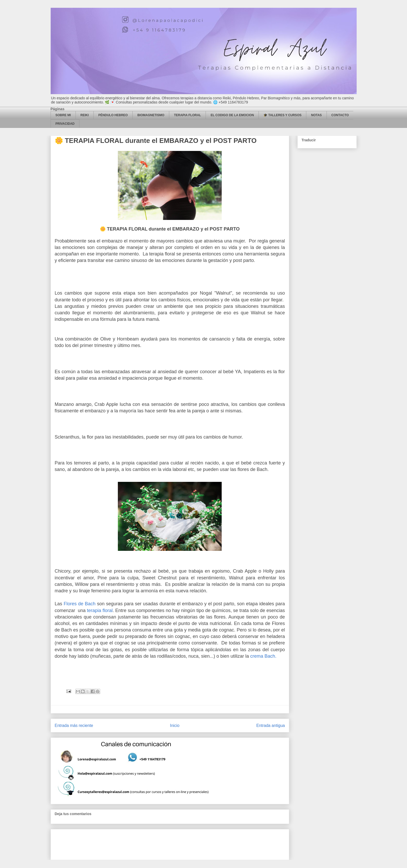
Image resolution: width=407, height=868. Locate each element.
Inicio (175, 725)
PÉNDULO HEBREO (113, 115)
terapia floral (100, 610)
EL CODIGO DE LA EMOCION (232, 115)
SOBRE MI (63, 115)
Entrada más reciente (74, 725)
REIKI (85, 115)
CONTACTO (340, 115)
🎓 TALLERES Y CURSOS (282, 115)
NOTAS (316, 115)
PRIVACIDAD (65, 124)
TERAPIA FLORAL (187, 115)
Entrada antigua (270, 725)
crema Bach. (263, 656)
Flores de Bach (80, 604)
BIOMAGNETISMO (151, 115)
